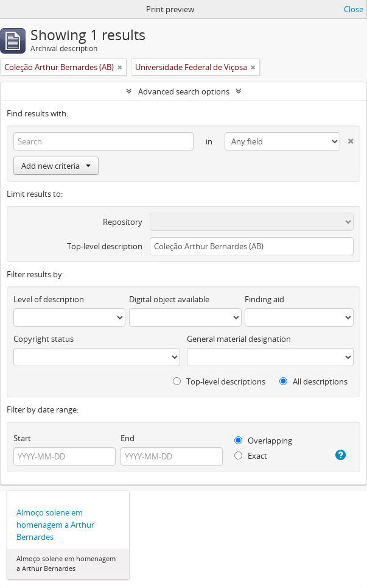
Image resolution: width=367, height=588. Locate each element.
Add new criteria (56, 166)
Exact (251, 456)
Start (22, 438)
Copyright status (44, 339)
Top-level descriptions (219, 381)
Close (354, 9)
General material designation (239, 339)
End (128, 438)
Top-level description (105, 246)
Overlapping (263, 441)
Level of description (49, 299)
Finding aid (264, 299)
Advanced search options (184, 91)
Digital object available (169, 299)
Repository (123, 222)
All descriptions (313, 381)
